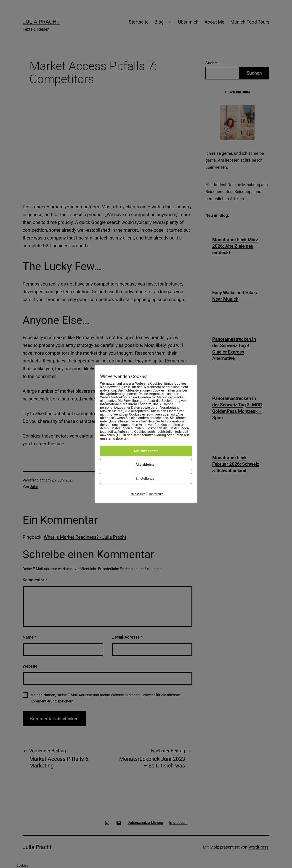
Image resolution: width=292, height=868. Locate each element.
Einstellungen (146, 478)
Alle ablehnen (146, 465)
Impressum (156, 494)
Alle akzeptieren (146, 451)
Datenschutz (137, 494)
